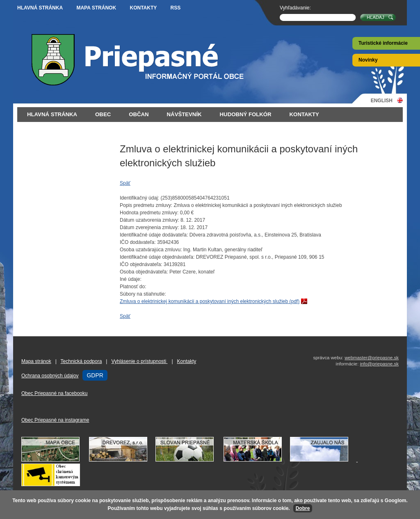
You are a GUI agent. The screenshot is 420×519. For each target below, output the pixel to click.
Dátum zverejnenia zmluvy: (149, 227)
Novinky (368, 60)
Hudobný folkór (246, 114)
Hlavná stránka (40, 8)
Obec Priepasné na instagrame (55, 420)
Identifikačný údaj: (139, 198)
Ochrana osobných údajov (50, 376)
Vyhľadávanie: (295, 8)
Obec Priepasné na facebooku (54, 393)
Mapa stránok (96, 8)
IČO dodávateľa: (138, 242)
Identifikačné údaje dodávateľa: (154, 235)
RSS (176, 8)
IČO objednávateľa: (141, 264)
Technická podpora (81, 361)
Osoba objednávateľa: (144, 272)
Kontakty (143, 8)
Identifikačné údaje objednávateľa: (157, 257)
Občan (139, 114)
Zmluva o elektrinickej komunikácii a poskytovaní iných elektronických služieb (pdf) (210, 301)
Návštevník (184, 114)
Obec (103, 114)
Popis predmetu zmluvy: (146, 205)
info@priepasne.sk (379, 364)
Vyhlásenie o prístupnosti (139, 361)
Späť (125, 183)
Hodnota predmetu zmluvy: (149, 213)
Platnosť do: (133, 287)
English (382, 100)
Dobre (303, 508)
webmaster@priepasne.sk (372, 358)
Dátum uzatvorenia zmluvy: (150, 220)
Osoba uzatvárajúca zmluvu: (151, 250)
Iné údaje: (131, 279)
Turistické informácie (383, 43)
